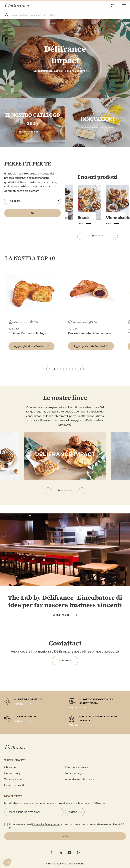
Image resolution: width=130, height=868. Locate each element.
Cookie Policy (12, 773)
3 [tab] (99, 236)
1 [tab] (93, 236)
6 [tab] (70, 369)
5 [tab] (67, 369)
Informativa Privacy (77, 767)
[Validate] (65, 836)
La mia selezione (112, 6)
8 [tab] (76, 369)
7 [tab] (73, 369)
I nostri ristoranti (14, 785)
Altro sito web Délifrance (80, 779)
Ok (33, 213)
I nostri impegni (74, 773)
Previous (81, 236)
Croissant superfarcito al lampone (89, 333)
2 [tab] (96, 236)
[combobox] (65, 15)
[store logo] (17, 6)
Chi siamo (10, 767)
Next (114, 236)
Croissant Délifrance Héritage (27, 333)
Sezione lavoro (13, 779)
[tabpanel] (118, 205)
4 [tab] (102, 236)
